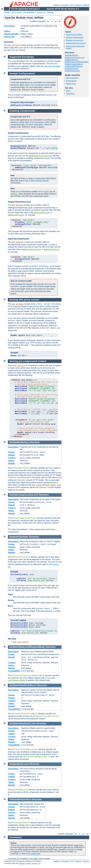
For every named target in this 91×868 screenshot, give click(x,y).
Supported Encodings (74, 34)
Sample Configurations (75, 37)
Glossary (78, 5)
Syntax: (12, 452)
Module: (12, 463)
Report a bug (71, 84)
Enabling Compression (74, 40)
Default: (12, 455)
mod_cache (37, 485)
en (48, 21)
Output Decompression (19, 202)
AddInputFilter (52, 250)
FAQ (72, 5)
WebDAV (16, 276)
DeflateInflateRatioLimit (74, 66)
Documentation (29, 12)
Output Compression (18, 133)
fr (52, 21)
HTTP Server (17, 12)
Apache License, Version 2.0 (29, 863)
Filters (68, 91)
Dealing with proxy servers (76, 43)
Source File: (10, 37)
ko (60, 21)
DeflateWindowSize (72, 71)
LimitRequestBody (17, 680)
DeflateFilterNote (71, 60)
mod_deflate (14, 45)
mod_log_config (21, 642)
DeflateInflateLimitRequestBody (77, 62)
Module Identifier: (12, 34)
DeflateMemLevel (71, 68)
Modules (57, 5)
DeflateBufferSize (71, 55)
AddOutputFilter (16, 215)
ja (56, 21)
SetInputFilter (34, 250)
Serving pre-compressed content (28, 361)
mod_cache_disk (54, 485)
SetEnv (14, 194)
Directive (35, 442)
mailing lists (36, 854)
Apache (7, 12)
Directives (65, 5)
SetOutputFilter (42, 213)
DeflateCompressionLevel (75, 58)
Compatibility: (14, 671)
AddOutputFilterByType (40, 156)
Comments (70, 93)
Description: (10, 26)
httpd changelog (72, 78)
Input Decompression (19, 239)
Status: (8, 31)
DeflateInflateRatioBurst (74, 64)
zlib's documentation (52, 66)
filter (47, 136)
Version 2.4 (41, 12)
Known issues (71, 81)
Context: (12, 458)
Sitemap (86, 5)
